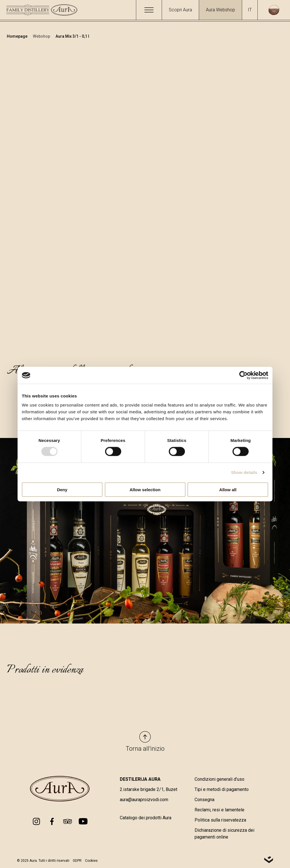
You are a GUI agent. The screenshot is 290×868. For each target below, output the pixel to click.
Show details (244, 472)
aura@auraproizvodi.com (144, 800)
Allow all (228, 489)
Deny (62, 489)
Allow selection (145, 489)
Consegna (204, 800)
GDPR (77, 861)
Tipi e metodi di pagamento (222, 790)
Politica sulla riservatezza (220, 821)
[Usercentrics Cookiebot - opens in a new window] (243, 375)
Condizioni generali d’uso (219, 780)
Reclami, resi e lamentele (219, 810)
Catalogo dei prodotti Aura (146, 818)
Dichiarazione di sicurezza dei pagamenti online (224, 834)
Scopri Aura (180, 10)
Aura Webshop (220, 10)
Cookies (91, 861)
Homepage (18, 36)
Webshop (42, 36)
